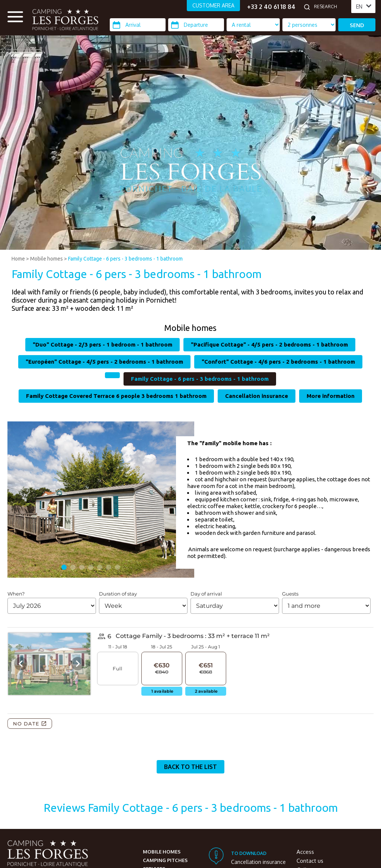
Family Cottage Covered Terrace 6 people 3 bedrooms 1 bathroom (116, 396)
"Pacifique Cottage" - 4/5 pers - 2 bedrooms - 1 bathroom (269, 344)
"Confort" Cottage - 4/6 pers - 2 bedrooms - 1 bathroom (278, 362)
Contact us (310, 861)
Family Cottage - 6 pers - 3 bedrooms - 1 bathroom (125, 259)
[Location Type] (309, 25)
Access (305, 852)
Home (18, 259)
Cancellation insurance (257, 396)
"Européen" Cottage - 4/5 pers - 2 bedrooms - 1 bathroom (104, 362)
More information (331, 396)
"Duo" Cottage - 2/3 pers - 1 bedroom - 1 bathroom (103, 344)
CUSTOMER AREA (213, 5)
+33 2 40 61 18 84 (271, 7)
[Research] (331, 7)
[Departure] (196, 25)
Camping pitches (165, 860)
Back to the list (190, 767)
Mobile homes (47, 259)
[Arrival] (138, 25)
